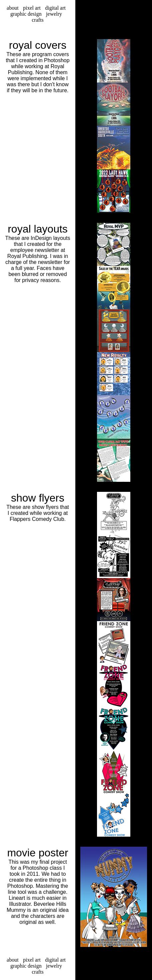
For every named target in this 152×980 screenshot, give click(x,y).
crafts (38, 20)
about (13, 8)
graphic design (26, 14)
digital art (55, 8)
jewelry (54, 14)
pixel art (32, 8)
